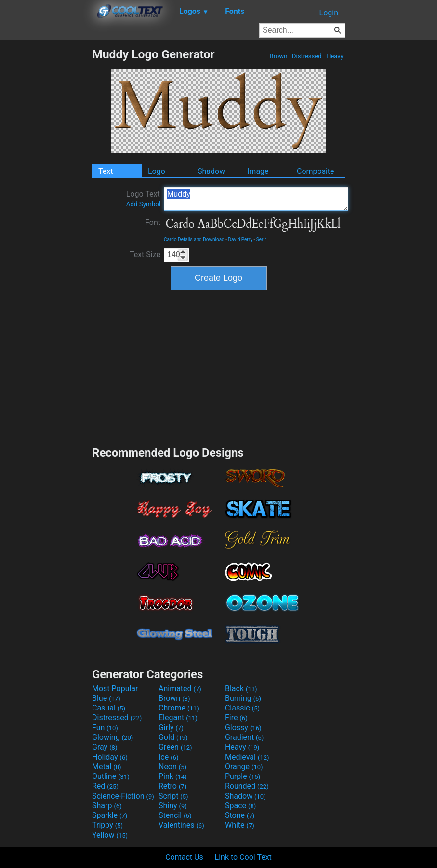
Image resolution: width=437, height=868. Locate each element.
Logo (157, 171)
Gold (173, 737)
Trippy (107, 825)
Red (105, 786)
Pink (173, 776)
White (240, 825)
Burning (243, 698)
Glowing (113, 737)
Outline (111, 776)
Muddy (256, 199)
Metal (107, 767)
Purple (243, 776)
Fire (236, 717)
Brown (278, 56)
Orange (244, 767)
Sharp (107, 806)
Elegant (178, 717)
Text (106, 171)
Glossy (243, 728)
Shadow (211, 171)
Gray (105, 747)
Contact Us (184, 857)
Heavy (335, 56)
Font (153, 222)
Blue (106, 698)
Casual (109, 708)
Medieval (247, 757)
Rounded (247, 786)
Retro (172, 786)
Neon (172, 767)
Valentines (181, 825)
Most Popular (115, 689)
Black (241, 689)
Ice (168, 757)
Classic (242, 708)
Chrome (179, 708)
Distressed (307, 56)
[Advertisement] (46, 192)
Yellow (110, 835)
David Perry (240, 240)
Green (175, 747)
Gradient (244, 737)
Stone (240, 815)
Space (240, 806)
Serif (261, 240)
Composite (316, 171)
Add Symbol (143, 204)
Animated (180, 689)
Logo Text (143, 198)
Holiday (110, 757)
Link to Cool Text (243, 857)
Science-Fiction (123, 796)
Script (173, 796)
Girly (171, 728)
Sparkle (110, 815)
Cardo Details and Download (194, 240)
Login (329, 13)
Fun (105, 728)
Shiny (173, 806)
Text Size (145, 255)
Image (258, 171)
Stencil (175, 815)
